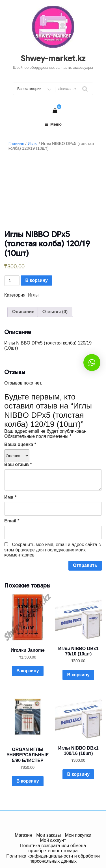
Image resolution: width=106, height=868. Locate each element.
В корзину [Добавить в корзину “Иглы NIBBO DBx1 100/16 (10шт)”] (78, 774)
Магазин (23, 835)
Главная (16, 143)
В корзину (36, 280)
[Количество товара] (12, 281)
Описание (23, 312)
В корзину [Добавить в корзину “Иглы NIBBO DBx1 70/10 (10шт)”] (78, 675)
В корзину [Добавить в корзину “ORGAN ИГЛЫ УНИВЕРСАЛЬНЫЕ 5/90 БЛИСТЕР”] (28, 781)
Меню (53, 124)
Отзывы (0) (55, 312)
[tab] (23, 312)
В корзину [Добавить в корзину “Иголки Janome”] (28, 671)
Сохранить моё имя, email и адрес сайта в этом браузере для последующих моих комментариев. (53, 550)
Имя (10, 497)
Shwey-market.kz (53, 58)
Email (12, 521)
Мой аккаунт (53, 840)
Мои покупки (78, 835)
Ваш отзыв (18, 464)
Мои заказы (48, 835)
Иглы (33, 143)
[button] (92, 363)
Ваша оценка (20, 444)
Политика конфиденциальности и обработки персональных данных (53, 859)
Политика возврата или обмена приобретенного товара (53, 848)
